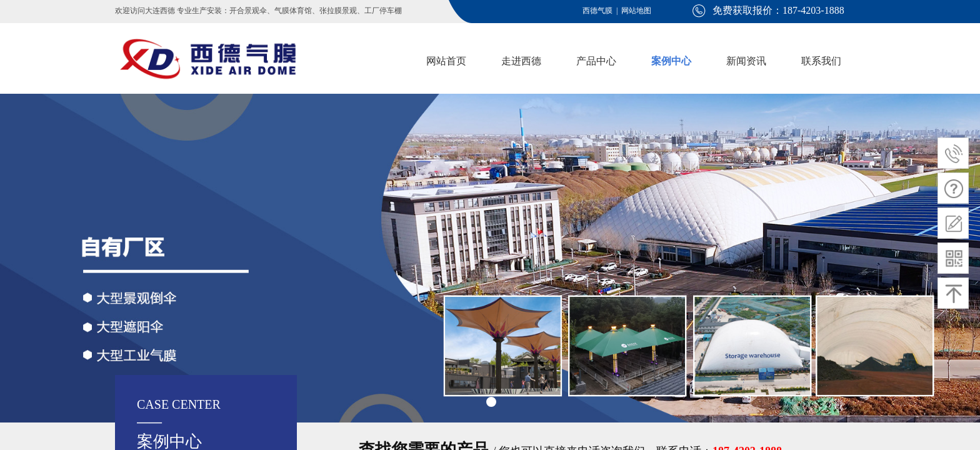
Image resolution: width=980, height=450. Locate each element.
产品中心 (596, 61)
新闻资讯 (746, 61)
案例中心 (671, 61)
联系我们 (821, 61)
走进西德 (521, 61)
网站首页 (446, 61)
